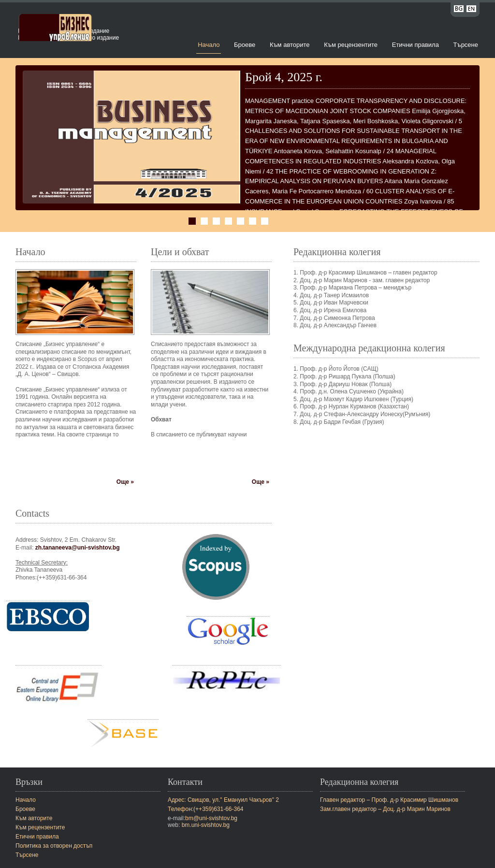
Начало (209, 45)
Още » (125, 482)
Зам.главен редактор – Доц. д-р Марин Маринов (385, 809)
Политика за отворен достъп (54, 846)
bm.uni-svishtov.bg (206, 825)
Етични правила (415, 45)
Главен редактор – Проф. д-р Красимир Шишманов (389, 800)
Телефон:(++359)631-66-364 (206, 809)
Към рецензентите (351, 45)
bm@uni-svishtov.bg (211, 818)
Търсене (466, 45)
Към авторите (290, 45)
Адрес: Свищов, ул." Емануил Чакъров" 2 (223, 800)
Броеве (245, 45)
